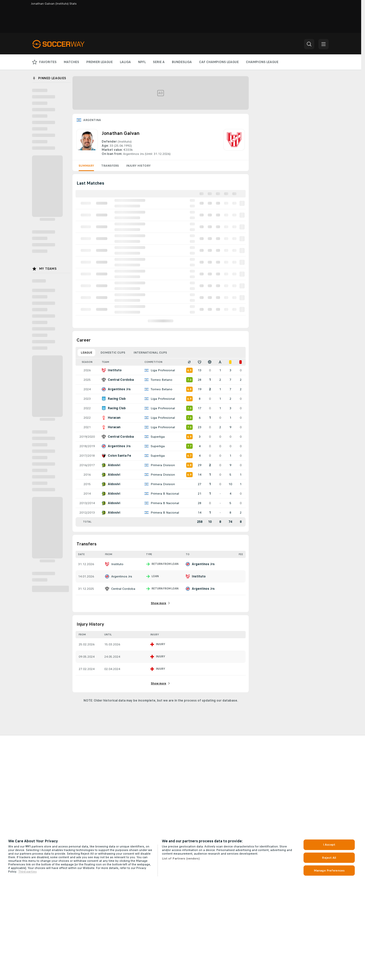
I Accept (329, 845)
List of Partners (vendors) (181, 858)
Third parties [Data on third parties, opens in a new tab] (27, 872)
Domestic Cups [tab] (113, 353)
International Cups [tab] (150, 353)
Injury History (138, 166)
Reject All (329, 858)
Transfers (110, 166)
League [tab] (86, 353)
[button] (309, 44)
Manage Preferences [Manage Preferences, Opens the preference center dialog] (329, 871)
